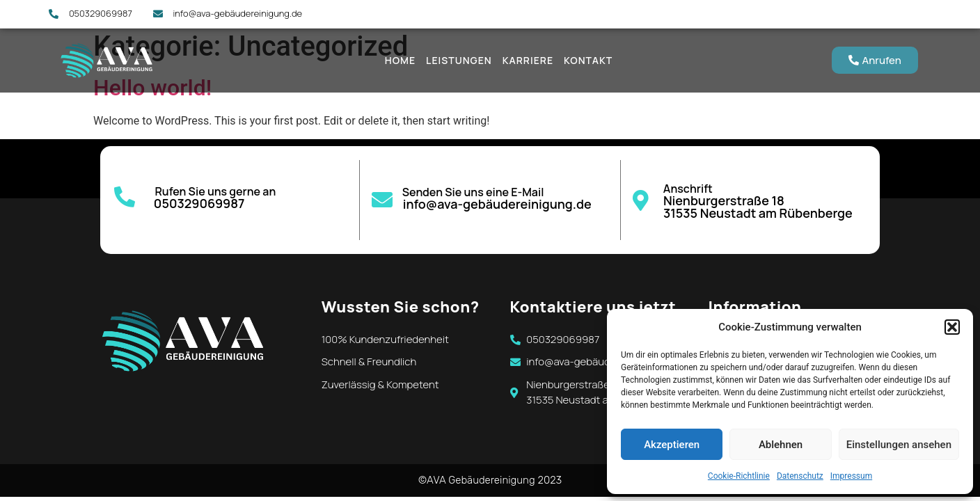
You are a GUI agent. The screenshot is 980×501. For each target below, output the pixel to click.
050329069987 (199, 203)
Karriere (528, 60)
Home (400, 60)
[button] (952, 327)
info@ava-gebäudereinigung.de (497, 204)
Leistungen (459, 60)
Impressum (851, 476)
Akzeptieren (672, 445)
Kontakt (588, 60)
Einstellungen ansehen (899, 445)
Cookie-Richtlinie (739, 476)
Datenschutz (800, 476)
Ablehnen (781, 445)
